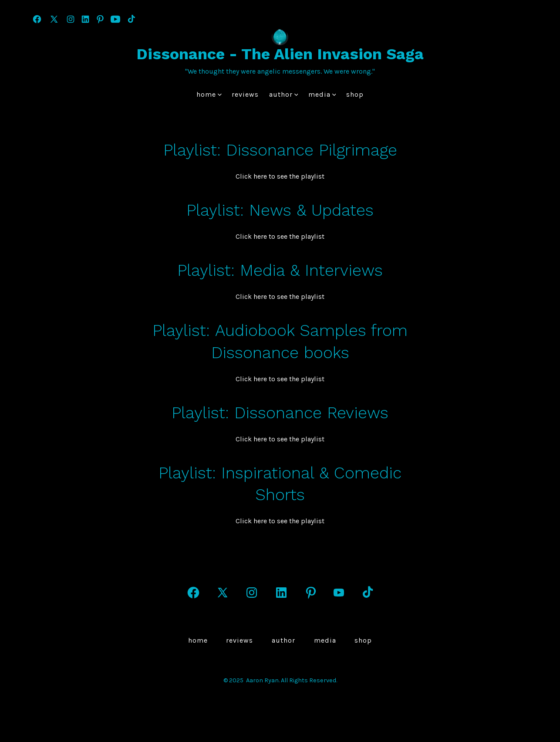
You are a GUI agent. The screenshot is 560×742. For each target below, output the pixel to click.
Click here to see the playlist (280, 296)
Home (209, 94)
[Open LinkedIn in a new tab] (85, 19)
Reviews (245, 94)
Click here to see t (264, 176)
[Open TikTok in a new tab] (131, 19)
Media (322, 94)
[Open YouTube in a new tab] (115, 19)
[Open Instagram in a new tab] (71, 19)
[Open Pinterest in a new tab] (100, 19)
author (284, 94)
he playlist (308, 176)
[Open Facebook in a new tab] (37, 19)
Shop (355, 94)
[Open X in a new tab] (54, 19)
